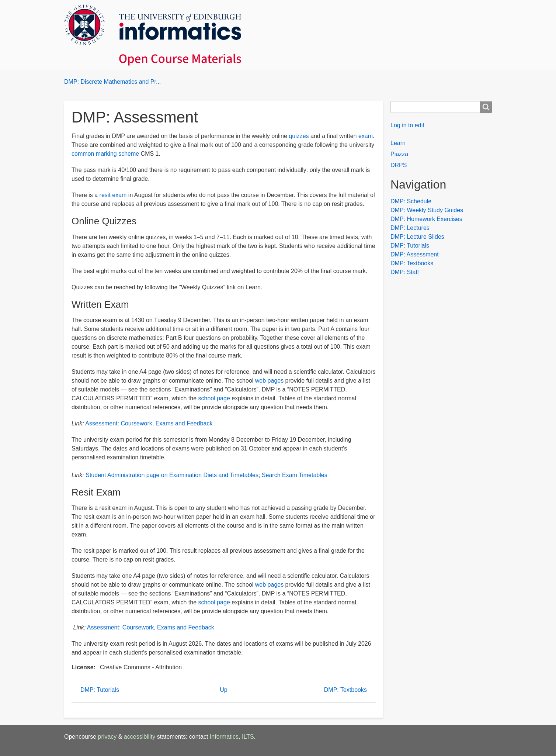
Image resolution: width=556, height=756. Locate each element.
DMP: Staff (405, 272)
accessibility (140, 737)
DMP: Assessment (415, 254)
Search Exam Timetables (295, 475)
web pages (269, 381)
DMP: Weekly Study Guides (427, 210)
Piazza (399, 154)
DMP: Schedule (411, 201)
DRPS (399, 165)
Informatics (224, 737)
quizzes (299, 136)
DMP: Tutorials (100, 690)
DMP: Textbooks (345, 690)
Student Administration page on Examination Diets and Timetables (172, 475)
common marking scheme (105, 154)
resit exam (113, 195)
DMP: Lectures (410, 228)
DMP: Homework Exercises (426, 219)
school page (214, 398)
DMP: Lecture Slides (417, 237)
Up (223, 690)
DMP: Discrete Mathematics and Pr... (112, 82)
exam (366, 136)
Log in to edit (407, 125)
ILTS (248, 737)
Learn (398, 143)
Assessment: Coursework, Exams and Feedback (149, 423)
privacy (107, 737)
